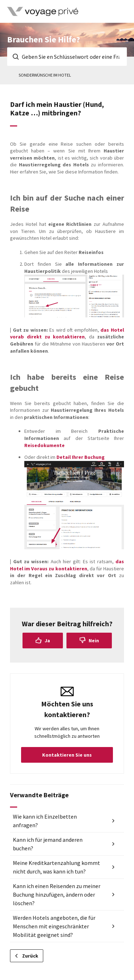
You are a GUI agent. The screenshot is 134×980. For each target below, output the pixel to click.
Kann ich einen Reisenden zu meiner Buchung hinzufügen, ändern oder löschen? (57, 895)
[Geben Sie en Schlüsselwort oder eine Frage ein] (67, 57)
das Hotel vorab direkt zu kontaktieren (67, 333)
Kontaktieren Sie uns (67, 755)
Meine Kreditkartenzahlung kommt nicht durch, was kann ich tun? (56, 867)
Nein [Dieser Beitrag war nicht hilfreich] (94, 641)
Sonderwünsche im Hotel (45, 75)
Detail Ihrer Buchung (81, 457)
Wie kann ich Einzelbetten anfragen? (45, 821)
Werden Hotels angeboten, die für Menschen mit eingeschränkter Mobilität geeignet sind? (54, 926)
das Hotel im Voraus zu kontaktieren (67, 565)
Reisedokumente (44, 445)
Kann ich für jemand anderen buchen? (48, 844)
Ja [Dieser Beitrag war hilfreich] (47, 641)
